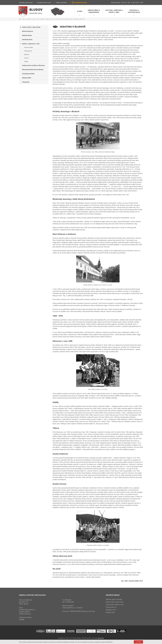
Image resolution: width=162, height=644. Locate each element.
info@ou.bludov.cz (25, 614)
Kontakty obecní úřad (26, 2)
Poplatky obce (110, 612)
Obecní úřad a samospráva (94, 11)
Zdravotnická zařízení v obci (115, 605)
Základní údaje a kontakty (114, 599)
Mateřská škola (27, 40)
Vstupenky (26, 82)
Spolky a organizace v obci (48, 19)
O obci (80, 11)
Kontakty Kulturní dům (44, 2)
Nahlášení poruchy (81, 2)
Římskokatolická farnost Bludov (33, 70)
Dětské (26, 61)
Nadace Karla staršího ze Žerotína (33, 65)
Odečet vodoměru (61, 2)
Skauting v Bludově (79, 19)
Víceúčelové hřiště (28, 74)
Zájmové (27, 54)
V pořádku (138, 642)
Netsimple (101, 638)
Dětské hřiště (27, 78)
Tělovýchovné (28, 51)
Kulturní (27, 58)
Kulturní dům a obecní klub (30, 27)
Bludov (36, 10)
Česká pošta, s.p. (111, 607)
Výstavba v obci (111, 610)
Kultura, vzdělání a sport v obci (114, 11)
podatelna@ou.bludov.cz (27, 610)
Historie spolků (29, 47)
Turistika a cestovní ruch (134, 11)
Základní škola (27, 35)
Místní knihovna (28, 31)
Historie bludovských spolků (65, 19)
